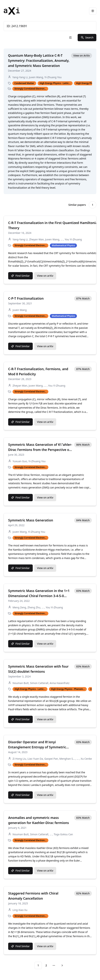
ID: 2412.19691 (50, 26)
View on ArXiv (82, 55)
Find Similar (20, 276)
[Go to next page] (62, 965)
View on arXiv (45, 276)
